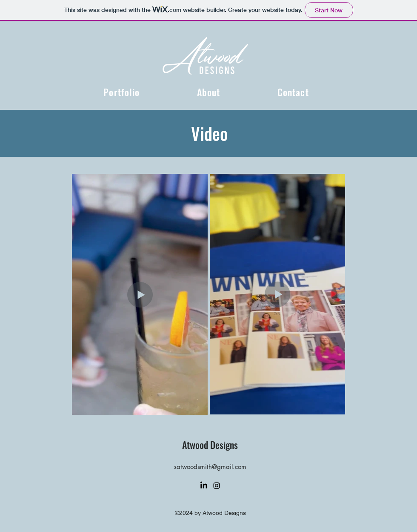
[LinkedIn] (204, 486)
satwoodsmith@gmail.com (210, 467)
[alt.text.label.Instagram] (217, 486)
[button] (122, 92)
